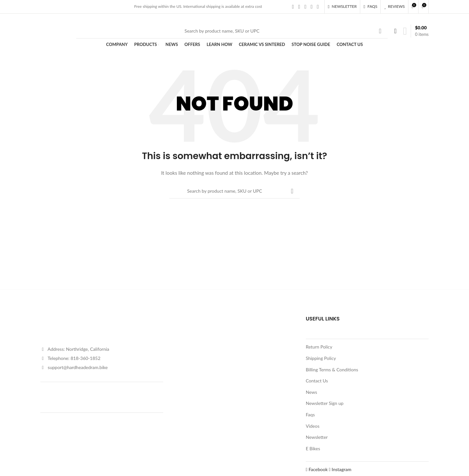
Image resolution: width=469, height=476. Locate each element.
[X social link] (299, 7)
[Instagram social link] (305, 7)
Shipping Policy (321, 358)
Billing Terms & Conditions (332, 370)
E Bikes (313, 448)
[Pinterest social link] (318, 7)
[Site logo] (55, 30)
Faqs (310, 415)
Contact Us (317, 381)
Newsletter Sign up (325, 403)
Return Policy (319, 347)
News (312, 392)
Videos (313, 426)
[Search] (232, 31)
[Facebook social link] (293, 7)
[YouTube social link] (312, 7)
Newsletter (317, 437)
